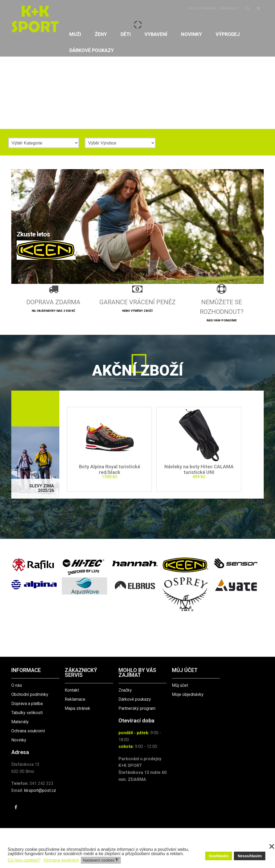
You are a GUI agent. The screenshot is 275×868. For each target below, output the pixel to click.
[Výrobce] (120, 143)
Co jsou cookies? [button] (24, 860)
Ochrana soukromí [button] (61, 860)
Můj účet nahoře (202, 8)
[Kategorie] (44, 143)
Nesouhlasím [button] (250, 856)
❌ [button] (272, 847)
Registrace (229, 8)
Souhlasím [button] (219, 856)
